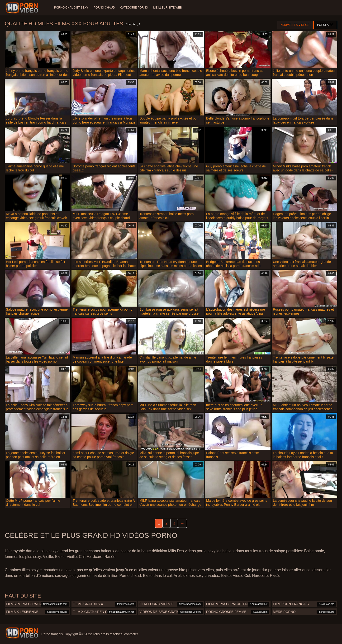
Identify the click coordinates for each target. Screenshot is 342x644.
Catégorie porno (135, 8)
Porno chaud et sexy (71, 8)
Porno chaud (105, 8)
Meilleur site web (169, 8)
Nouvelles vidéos (295, 25)
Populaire (325, 25)
